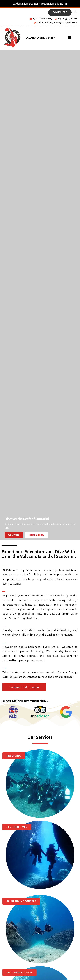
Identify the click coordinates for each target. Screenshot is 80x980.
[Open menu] (70, 37)
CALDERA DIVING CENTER (40, 38)
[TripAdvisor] (40, 712)
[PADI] (13, 712)
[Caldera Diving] (12, 38)
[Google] (66, 712)
